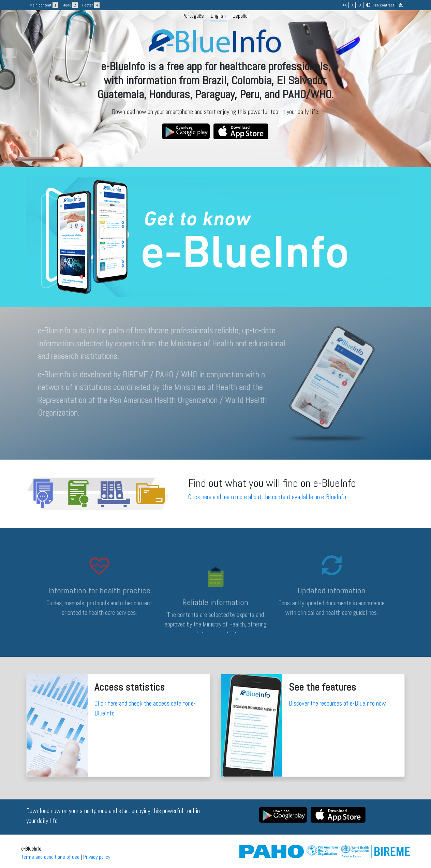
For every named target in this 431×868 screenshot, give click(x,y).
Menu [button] (70, 5)
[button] (401, 5)
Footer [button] (91, 5)
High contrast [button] (380, 5)
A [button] (353, 5)
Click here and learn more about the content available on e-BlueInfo (267, 497)
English (218, 16)
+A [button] (345, 5)
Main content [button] (44, 5)
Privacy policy (97, 857)
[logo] (215, 83)
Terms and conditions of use (50, 857)
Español (241, 16)
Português (193, 16)
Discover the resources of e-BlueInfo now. (338, 703)
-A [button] (360, 5)
